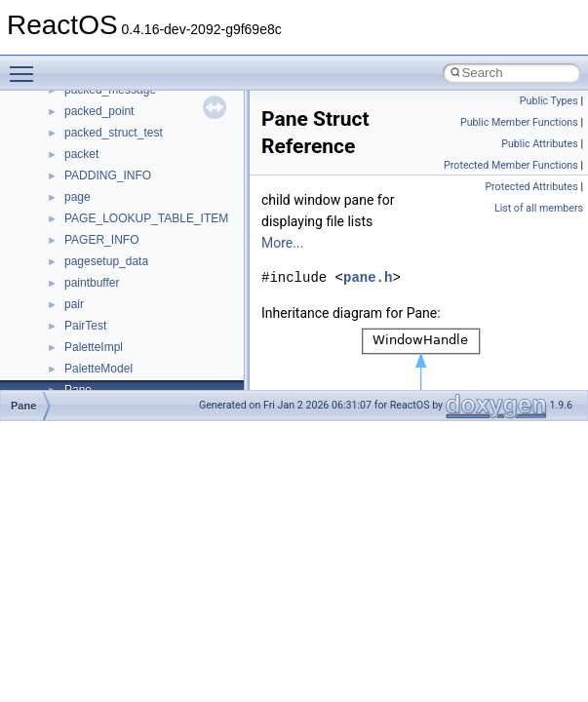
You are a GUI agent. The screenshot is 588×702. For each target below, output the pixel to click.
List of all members (539, 208)
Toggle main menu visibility (26, 65)
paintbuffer (92, 283)
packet (81, 154)
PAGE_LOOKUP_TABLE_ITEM (146, 218)
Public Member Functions (519, 122)
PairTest (85, 326)
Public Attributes (540, 144)
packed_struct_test (114, 133)
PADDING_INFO (108, 175)
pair (74, 304)
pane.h (368, 277)
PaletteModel (98, 369)
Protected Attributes (531, 187)
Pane (23, 406)
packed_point (99, 111)
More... (282, 243)
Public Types (549, 101)
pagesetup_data (106, 261)
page (78, 197)
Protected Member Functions (511, 165)
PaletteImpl (94, 347)
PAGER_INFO (101, 240)
